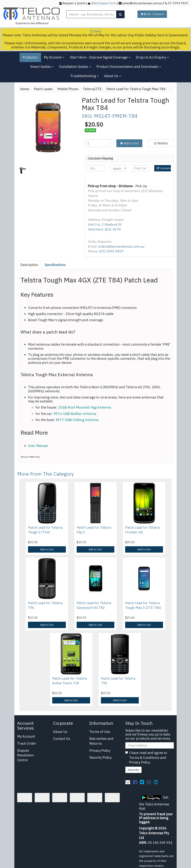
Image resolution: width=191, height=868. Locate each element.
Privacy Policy (100, 751)
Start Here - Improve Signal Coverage (100, 57)
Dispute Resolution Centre (25, 755)
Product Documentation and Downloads (129, 67)
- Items (152, 14)
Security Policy (100, 757)
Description (29, 265)
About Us (112, 76)
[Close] (96, 31)
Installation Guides (75, 67)
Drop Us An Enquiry (152, 57)
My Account (54, 57)
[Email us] (128, 782)
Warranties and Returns (101, 741)
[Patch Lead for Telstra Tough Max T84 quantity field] (98, 143)
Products (30, 57)
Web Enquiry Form (104, 3)
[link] (135, 782)
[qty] (96, 168)
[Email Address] (150, 745)
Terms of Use (100, 732)
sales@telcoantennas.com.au (142, 3)
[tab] (29, 265)
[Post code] (140, 168)
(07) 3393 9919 (111, 251)
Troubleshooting (84, 76)
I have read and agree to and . (146, 758)
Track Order (27, 743)
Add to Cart (129, 143)
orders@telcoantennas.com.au (121, 246)
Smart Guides (42, 67)
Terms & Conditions (144, 758)
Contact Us (62, 739)
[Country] (118, 168)
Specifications (55, 265)
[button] (161, 143)
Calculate (164, 168)
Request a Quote (74, 3)
